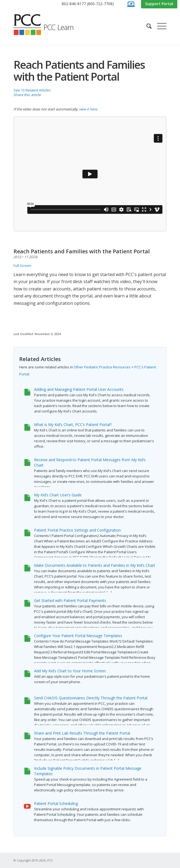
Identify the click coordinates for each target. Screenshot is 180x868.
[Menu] (159, 26)
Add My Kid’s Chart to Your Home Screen (70, 671)
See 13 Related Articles (32, 90)
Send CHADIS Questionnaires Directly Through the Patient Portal (91, 698)
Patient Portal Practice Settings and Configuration (77, 530)
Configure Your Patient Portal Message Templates (78, 636)
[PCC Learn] (49, 25)
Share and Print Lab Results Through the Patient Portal (82, 733)
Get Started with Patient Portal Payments (70, 600)
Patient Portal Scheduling (56, 803)
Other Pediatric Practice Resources (102, 367)
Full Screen (22, 266)
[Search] (146, 26)
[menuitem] (88, 4)
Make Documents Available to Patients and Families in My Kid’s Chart (95, 565)
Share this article (27, 95)
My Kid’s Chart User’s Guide (58, 495)
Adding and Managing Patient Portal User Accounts (79, 389)
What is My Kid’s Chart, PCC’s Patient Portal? (73, 425)
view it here (88, 109)
